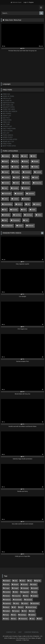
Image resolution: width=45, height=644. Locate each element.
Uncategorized (8, 226)
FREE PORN (6, 144)
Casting (16, 167)
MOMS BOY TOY (8, 142)
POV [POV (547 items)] (25, 611)
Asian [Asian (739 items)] (23, 581)
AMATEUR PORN (8, 103)
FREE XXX (5, 94)
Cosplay (16, 172)
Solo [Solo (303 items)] (14, 615)
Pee (5, 210)
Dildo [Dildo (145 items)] (16, 592)
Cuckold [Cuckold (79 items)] (35, 588)
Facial (36, 177)
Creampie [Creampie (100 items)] (25, 588)
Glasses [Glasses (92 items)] (7, 596)
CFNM (26, 167)
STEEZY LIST (6, 126)
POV (24, 210)
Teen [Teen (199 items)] (14, 619)
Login (25, 2)
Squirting (18, 215)
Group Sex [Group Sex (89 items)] (17, 596)
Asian (25, 156)
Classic (6, 172)
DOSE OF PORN (7, 96)
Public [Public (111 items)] (33, 611)
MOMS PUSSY (7, 137)
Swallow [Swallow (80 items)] (33, 615)
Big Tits (16, 161)
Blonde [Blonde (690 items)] (7, 584)
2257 (20, 632)
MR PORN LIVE (7, 105)
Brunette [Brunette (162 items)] (25, 584)
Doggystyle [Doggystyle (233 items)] (25, 592)
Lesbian (16, 199)
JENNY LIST (6, 116)
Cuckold (39, 172)
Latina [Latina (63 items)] (17, 603)
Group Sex (38, 183)
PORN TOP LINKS (8, 109)
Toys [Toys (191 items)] (33, 619)
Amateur (7, 156)
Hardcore (26, 188)
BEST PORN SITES (8, 146)
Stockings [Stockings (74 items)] (23, 615)
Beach (6, 161)
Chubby (36, 167)
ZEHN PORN (6, 120)
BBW (34, 156)
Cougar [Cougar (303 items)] (7, 588)
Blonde (26, 161)
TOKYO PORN (7, 131)
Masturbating (8, 204)
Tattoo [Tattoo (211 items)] (7, 619)
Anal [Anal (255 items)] (16, 581)
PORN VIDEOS (7, 135)
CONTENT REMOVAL (32, 632)
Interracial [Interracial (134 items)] (29, 600)
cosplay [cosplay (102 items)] (34, 584)
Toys (27, 220)
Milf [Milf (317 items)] (14, 607)
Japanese (31, 194)
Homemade (7, 194)
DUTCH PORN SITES (9, 139)
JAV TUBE (5, 124)
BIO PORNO (6, 114)
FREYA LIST (6, 98)
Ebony (27, 177)
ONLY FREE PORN (8, 129)
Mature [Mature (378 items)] (7, 607)
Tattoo (39, 215)
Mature (19, 204)
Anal (16, 156)
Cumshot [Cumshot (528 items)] (7, 592)
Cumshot (7, 177)
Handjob (15, 188)
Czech (17, 177)
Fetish (17, 183)
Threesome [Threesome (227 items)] (24, 619)
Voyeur (20, 226)
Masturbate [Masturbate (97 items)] (36, 603)
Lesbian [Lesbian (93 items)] (25, 603)
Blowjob (36, 161)
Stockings (29, 215)
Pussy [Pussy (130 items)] (7, 615)
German (27, 183)
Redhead (7, 215)
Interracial (19, 194)
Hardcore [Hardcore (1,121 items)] (8, 600)
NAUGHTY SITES (8, 107)
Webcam (31, 226)
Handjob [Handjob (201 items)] (35, 596)
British (6, 167)
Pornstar (15, 210)
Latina (6, 199)
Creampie (28, 172)
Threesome (16, 220)
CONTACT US (11, 632)
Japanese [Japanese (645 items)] (8, 603)
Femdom (7, 183)
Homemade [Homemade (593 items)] (18, 600)
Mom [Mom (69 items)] (22, 607)
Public (33, 210)
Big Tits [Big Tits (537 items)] (38, 581)
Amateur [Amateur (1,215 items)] (7, 581)
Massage (27, 199)
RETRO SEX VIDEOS (9, 111)
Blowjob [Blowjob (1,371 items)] (16, 584)
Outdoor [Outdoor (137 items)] (7, 611)
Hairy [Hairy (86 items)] (26, 596)
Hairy (6, 188)
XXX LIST (5, 133)
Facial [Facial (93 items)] (35, 592)
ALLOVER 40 (6, 101)
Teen (6, 220)
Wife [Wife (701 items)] (40, 619)
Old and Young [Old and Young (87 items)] (32, 607)
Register (31, 2)
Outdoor (38, 204)
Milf (28, 204)
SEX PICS (5, 118)
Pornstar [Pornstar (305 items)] (17, 611)
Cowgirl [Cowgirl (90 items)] (16, 588)
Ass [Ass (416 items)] (30, 581)
